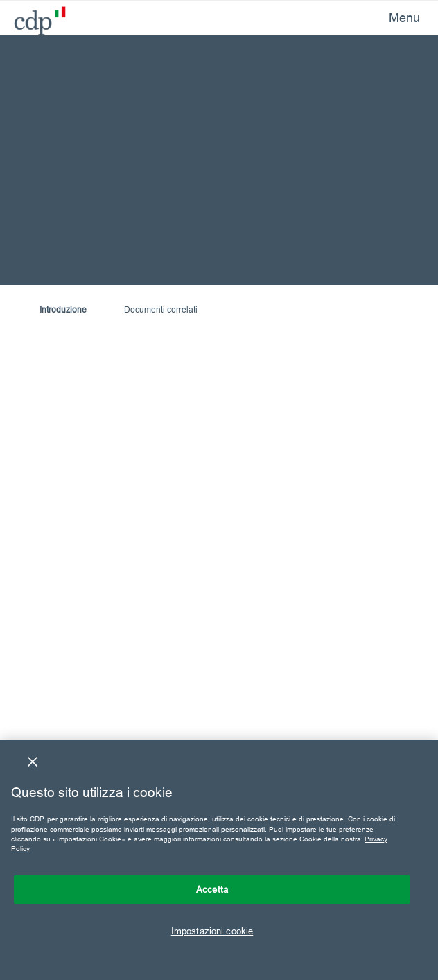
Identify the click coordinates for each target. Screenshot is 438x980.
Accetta (212, 889)
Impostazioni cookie (212, 931)
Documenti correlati (161, 309)
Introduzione (63, 309)
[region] (219, 860)
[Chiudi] (33, 762)
